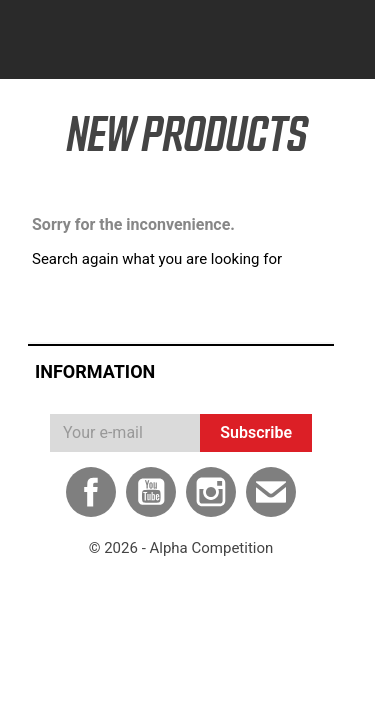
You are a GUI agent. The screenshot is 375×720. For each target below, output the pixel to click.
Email (271, 492)
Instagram (211, 492)
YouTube (151, 492)
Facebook (91, 492)
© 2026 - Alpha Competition (181, 548)
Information (95, 371)
